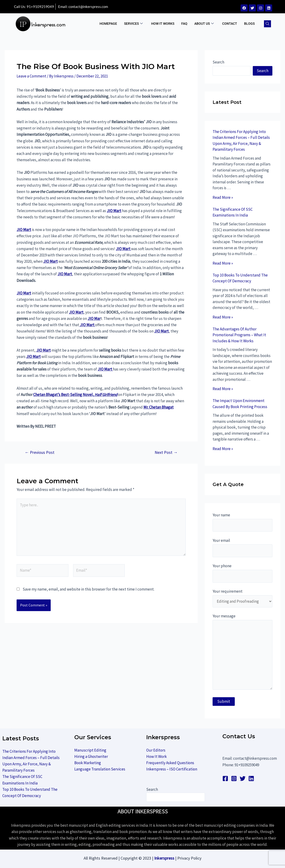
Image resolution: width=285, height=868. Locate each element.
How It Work (157, 756)
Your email (242, 548)
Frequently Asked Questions (170, 763)
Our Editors (156, 750)
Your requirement (242, 598)
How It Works (163, 24)
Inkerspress (164, 858)
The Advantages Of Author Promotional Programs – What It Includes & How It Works (239, 335)
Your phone (242, 573)
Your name (242, 522)
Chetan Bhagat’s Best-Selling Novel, (75, 395)
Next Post (166, 452)
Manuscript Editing (90, 750)
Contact (230, 24)
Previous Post (40, 452)
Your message (242, 653)
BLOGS (249, 24)
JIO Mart (114, 211)
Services (133, 24)
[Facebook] (225, 779)
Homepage (108, 24)
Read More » (223, 197)
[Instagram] (234, 779)
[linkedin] (251, 779)
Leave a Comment (31, 76)
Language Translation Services (100, 769)
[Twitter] (243, 779)
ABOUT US (204, 24)
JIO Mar (94, 318)
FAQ (184, 24)
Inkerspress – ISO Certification (172, 769)
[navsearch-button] (267, 24)
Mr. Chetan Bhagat (159, 407)
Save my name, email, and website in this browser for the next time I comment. (89, 589)
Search (218, 62)
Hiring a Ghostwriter (91, 756)
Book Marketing (88, 763)
